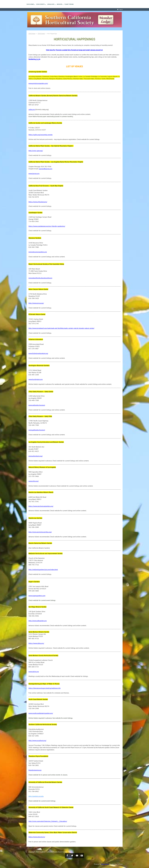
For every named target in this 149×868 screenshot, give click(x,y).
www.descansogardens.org (38, 252)
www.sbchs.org (34, 672)
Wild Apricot (105, 864)
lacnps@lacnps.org (46, 169)
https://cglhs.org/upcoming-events (41, 135)
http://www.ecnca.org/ (36, 303)
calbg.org (32, 109)
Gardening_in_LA (34, 59)
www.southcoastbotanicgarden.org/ (41, 713)
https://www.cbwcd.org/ (37, 837)
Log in (121, 9)
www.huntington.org (36, 379)
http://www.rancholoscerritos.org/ (40, 532)
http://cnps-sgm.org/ (36, 151)
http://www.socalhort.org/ (37, 740)
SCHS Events (41, 34)
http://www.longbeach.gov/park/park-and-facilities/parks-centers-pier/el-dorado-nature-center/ (61, 328)
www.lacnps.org (34, 173)
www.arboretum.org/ (36, 456)
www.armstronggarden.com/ (38, 83)
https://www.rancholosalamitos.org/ (41, 506)
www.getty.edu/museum (37, 405)
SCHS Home (32, 34)
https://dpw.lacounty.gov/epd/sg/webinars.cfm (45, 688)
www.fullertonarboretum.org (38, 353)
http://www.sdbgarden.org (38, 621)
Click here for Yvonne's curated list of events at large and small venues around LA (74, 50)
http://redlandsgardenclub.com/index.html (43, 570)
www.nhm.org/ (34, 481)
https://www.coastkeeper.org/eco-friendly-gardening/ (47, 226)
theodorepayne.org (35, 770)
